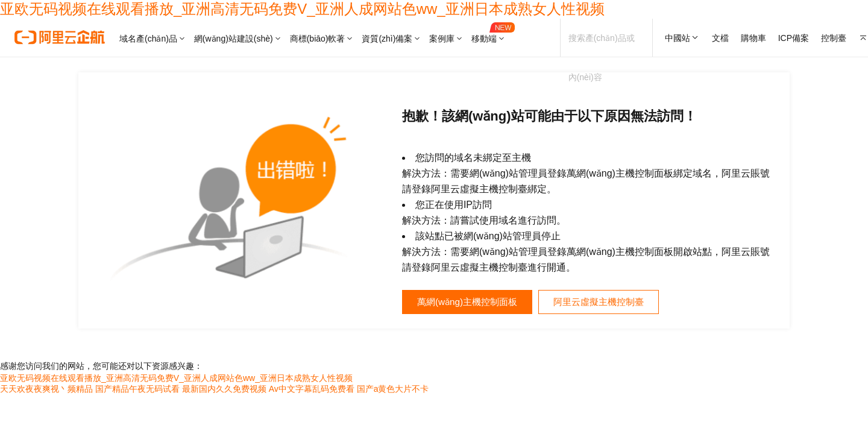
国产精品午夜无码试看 (137, 390)
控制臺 (834, 38)
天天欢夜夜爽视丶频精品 (46, 390)
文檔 (720, 38)
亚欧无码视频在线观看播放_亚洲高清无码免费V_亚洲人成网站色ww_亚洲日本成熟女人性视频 (302, 9)
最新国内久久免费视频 (224, 390)
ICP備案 (794, 38)
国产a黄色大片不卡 (393, 390)
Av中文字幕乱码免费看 (312, 390)
